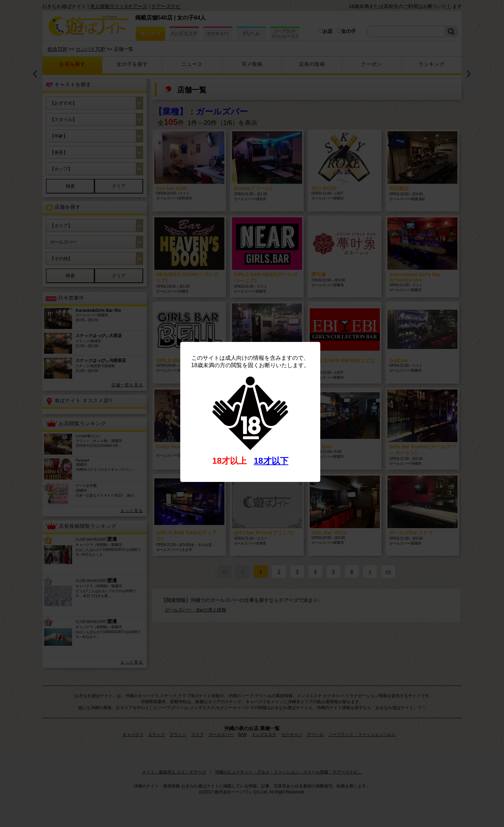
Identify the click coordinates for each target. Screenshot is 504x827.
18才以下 (271, 461)
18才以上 (229, 461)
